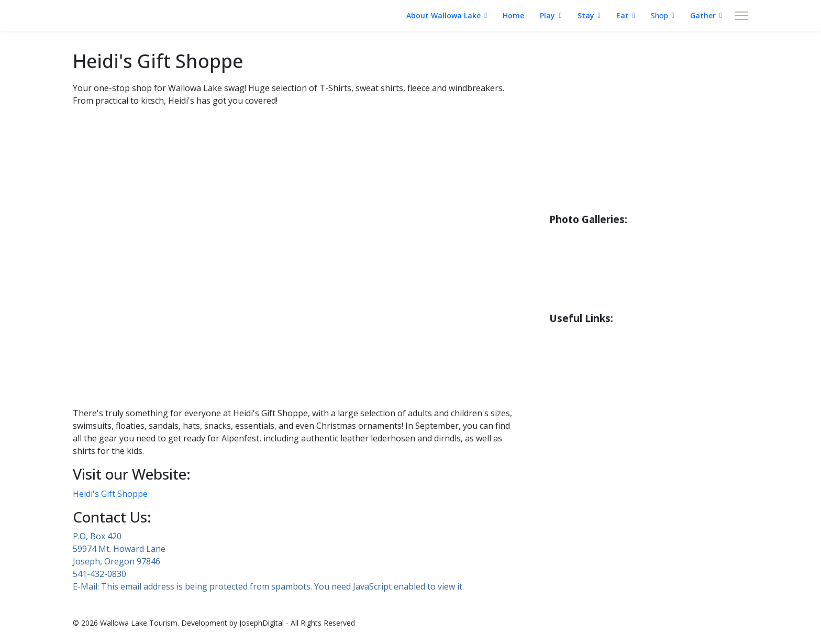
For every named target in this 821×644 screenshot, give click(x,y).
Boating (568, 139)
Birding (566, 181)
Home (513, 15)
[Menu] (742, 16)
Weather (570, 337)
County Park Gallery (596, 259)
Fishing (565, 97)
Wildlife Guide (581, 202)
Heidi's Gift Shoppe (110, 494)
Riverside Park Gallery (600, 238)
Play (547, 15)
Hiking (564, 118)
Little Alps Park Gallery (603, 280)
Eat (623, 15)
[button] (295, 373)
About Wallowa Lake (443, 15)
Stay (586, 15)
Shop (659, 15)
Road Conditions (587, 358)
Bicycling (569, 160)
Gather (703, 15)
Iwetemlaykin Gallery (599, 301)
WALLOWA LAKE (122, 16)
